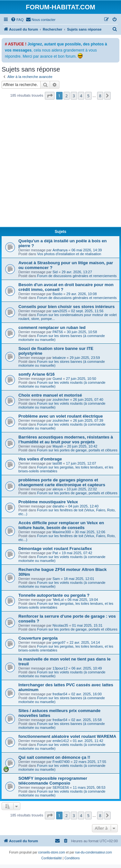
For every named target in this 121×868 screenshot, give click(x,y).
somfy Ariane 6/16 (36, 374)
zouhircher (61, 400)
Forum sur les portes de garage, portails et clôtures (77, 450)
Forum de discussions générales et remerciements (77, 276)
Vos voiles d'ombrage (40, 459)
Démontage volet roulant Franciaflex (55, 549)
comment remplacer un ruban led (52, 328)
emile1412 (61, 741)
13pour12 (60, 668)
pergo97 (59, 642)
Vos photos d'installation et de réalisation (69, 254)
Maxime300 (62, 532)
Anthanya (60, 250)
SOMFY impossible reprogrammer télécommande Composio (53, 781)
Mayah (58, 446)
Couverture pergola (38, 638)
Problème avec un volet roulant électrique (61, 416)
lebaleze (59, 358)
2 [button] (67, 96)
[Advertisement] (60, 165)
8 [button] (100, 96)
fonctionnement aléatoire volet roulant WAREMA (67, 736)
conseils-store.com (51, 852)
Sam (56, 579)
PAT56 (58, 332)
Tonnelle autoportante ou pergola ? (54, 595)
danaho (59, 506)
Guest (57, 379)
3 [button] (74, 96)
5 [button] (88, 96)
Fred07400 (61, 762)
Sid (55, 272)
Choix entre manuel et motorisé (50, 395)
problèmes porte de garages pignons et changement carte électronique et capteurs (62, 482)
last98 (57, 463)
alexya (58, 489)
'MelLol (58, 600)
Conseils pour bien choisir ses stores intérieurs (66, 307)
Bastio (58, 294)
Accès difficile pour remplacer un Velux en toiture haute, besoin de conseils (61, 525)
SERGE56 (61, 787)
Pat (55, 553)
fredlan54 (60, 694)
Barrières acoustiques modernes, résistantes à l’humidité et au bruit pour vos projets (66, 439)
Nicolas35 (60, 625)
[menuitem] (17, 20)
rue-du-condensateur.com (94, 852)
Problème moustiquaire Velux (48, 502)
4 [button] (81, 96)
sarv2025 (60, 311)
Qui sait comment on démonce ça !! (54, 757)
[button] (50, 96)
